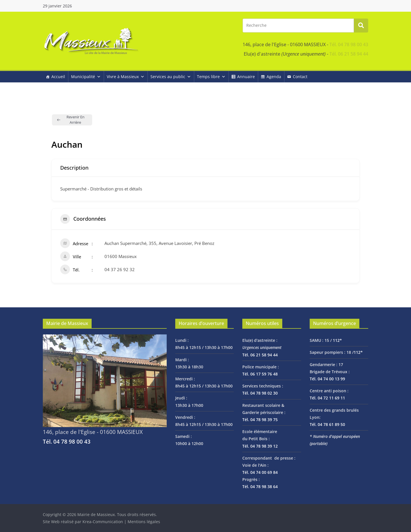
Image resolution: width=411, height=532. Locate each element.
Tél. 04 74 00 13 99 (327, 379)
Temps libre (211, 77)
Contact (300, 77)
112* (337, 340)
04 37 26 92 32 (120, 269)
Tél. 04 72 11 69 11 (327, 398)
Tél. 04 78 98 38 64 (260, 487)
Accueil (58, 77)
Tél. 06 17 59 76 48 (260, 374)
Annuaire (246, 77)
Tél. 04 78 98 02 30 (260, 393)
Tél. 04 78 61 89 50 (327, 424)
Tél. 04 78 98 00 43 (349, 44)
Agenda (274, 77)
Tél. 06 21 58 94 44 (349, 54)
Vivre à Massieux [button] (126, 77)
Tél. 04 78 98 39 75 (260, 420)
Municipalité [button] (86, 77)
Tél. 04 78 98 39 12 (260, 446)
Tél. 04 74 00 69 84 (260, 472)
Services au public (171, 77)
